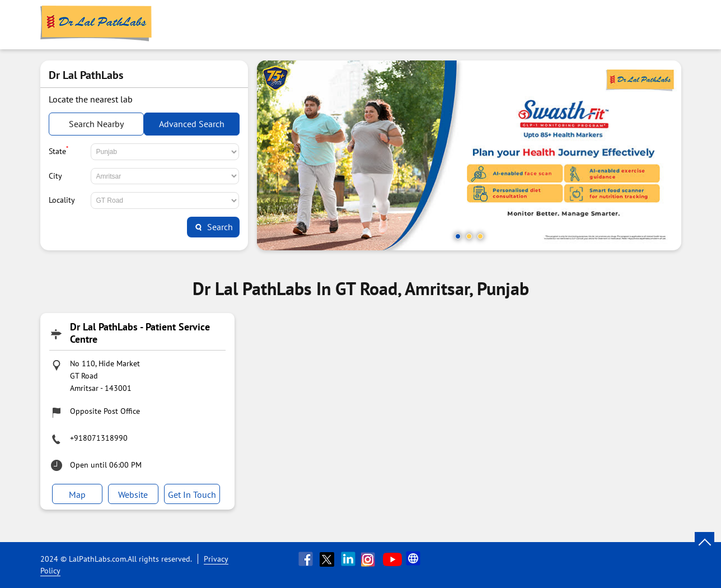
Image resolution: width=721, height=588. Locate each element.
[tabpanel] (469, 155)
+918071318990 (99, 438)
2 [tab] (469, 236)
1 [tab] (458, 236)
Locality (62, 200)
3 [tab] (480, 236)
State (58, 150)
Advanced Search (192, 124)
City (55, 176)
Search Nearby (96, 124)
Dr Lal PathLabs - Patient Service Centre (140, 333)
